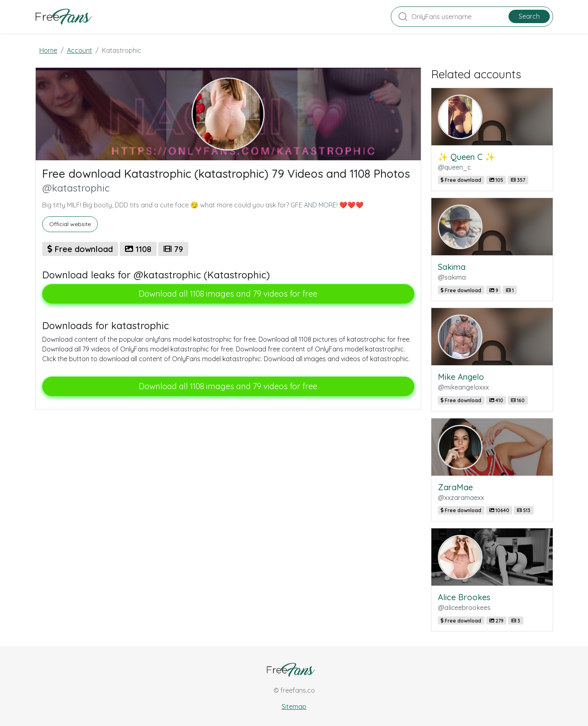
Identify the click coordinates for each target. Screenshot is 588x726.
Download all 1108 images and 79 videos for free (228, 294)
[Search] (472, 17)
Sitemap (294, 707)
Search (529, 16)
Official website (70, 224)
